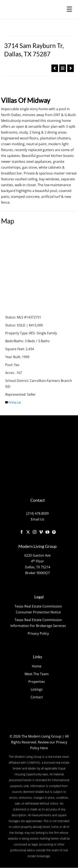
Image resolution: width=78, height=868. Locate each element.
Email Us (38, 520)
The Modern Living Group (41, 737)
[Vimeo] (41, 532)
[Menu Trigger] (69, 9)
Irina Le (15, 403)
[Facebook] (22, 532)
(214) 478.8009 (37, 514)
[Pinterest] (54, 532)
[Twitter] (28, 532)
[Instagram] (35, 532)
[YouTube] (47, 532)
